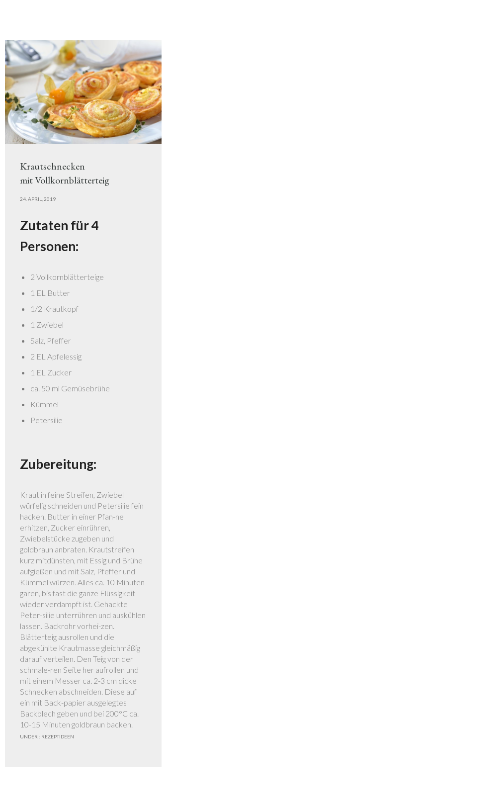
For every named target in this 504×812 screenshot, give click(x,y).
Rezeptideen (57, 736)
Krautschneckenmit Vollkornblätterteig (65, 173)
